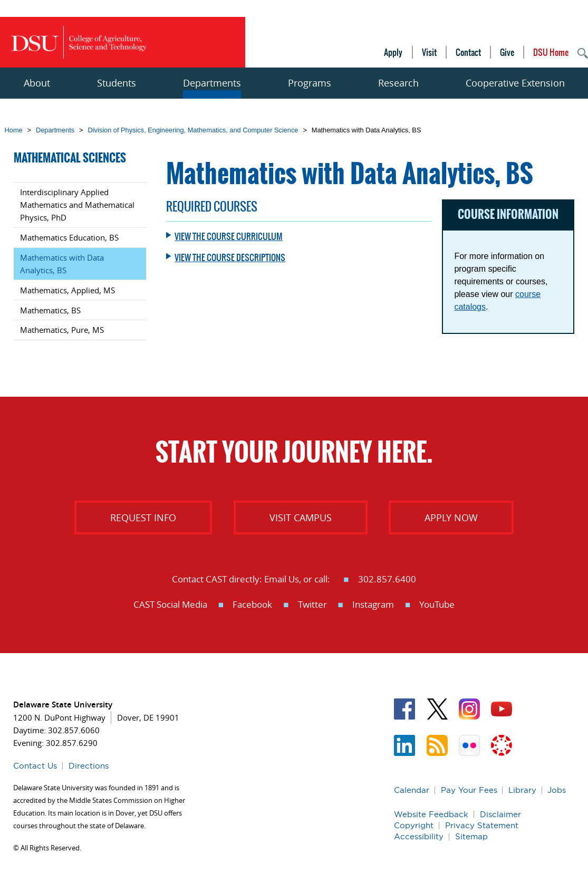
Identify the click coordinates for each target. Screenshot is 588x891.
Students (117, 83)
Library (522, 790)
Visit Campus (301, 518)
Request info (143, 518)
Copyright (414, 825)
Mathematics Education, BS (69, 237)
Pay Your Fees (469, 790)
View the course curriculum (229, 236)
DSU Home (551, 52)
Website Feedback (431, 814)
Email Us (282, 579)
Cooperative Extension (515, 83)
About (37, 83)
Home (14, 130)
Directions (89, 766)
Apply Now (451, 518)
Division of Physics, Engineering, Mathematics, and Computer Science (193, 130)
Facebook (252, 604)
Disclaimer (500, 814)
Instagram (373, 604)
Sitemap (471, 836)
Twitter (312, 604)
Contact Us (35, 766)
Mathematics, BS (50, 310)
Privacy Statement (482, 825)
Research (398, 83)
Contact (468, 52)
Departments (212, 83)
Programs (310, 83)
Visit (429, 52)
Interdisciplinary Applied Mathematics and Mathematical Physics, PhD (77, 205)
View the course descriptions (230, 257)
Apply (393, 52)
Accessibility (419, 836)
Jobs (557, 790)
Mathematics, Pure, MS (62, 330)
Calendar (412, 790)
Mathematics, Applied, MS (68, 290)
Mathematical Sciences (70, 158)
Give (507, 52)
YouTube (437, 604)
